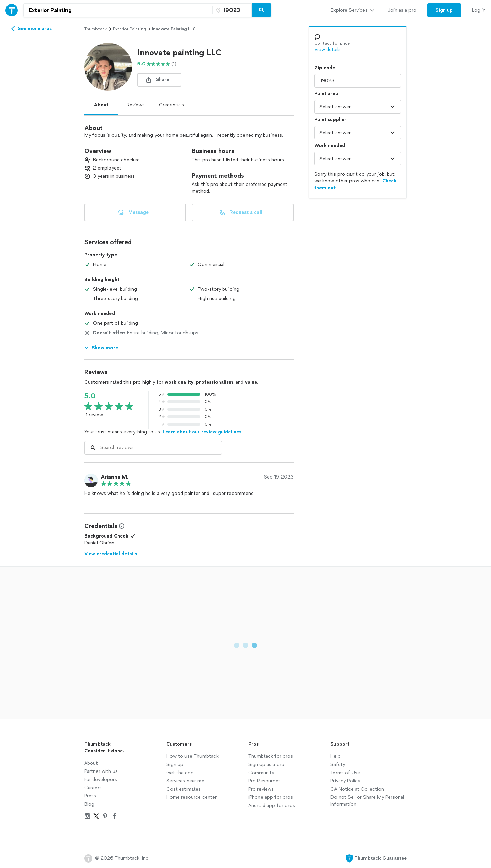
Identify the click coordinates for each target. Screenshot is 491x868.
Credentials (172, 105)
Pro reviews (261, 789)
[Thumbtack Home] (12, 10)
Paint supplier (330, 120)
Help (336, 756)
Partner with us (101, 771)
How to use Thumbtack (192, 756)
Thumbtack (95, 29)
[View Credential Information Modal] (121, 526)
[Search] (262, 10)
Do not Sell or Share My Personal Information (367, 801)
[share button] (159, 80)
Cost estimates (184, 789)
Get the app (180, 773)
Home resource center (192, 797)
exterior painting (129, 29)
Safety (338, 764)
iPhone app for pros (271, 797)
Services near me (185, 781)
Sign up (175, 764)
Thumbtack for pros (271, 756)
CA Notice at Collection (357, 789)
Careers (93, 788)
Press (90, 796)
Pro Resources (264, 781)
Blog (89, 804)
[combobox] (118, 10)
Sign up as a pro (266, 764)
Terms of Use (345, 773)
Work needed (330, 145)
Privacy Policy (345, 781)
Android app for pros (272, 805)
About (101, 105)
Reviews (136, 105)
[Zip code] (231, 10)
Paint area (326, 94)
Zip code (325, 68)
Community (261, 773)
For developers (101, 779)
